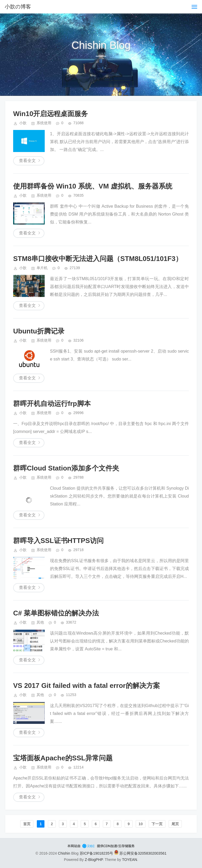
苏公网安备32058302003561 (140, 853)
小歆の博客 (18, 7)
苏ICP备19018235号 (97, 853)
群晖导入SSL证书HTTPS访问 (58, 541)
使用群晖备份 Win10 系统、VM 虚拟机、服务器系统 (93, 186)
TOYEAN (130, 860)
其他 (40, 622)
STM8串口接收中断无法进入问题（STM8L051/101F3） (98, 259)
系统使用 (44, 123)
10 (141, 824)
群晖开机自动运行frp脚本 (52, 404)
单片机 (42, 268)
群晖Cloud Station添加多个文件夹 (66, 468)
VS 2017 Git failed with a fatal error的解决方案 (87, 686)
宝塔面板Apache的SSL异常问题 (63, 758)
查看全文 (27, 161)
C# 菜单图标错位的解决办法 (56, 613)
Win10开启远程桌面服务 (50, 114)
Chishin (64, 853)
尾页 (175, 824)
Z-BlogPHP (94, 860)
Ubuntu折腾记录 (39, 331)
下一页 (157, 824)
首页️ (27, 824)
